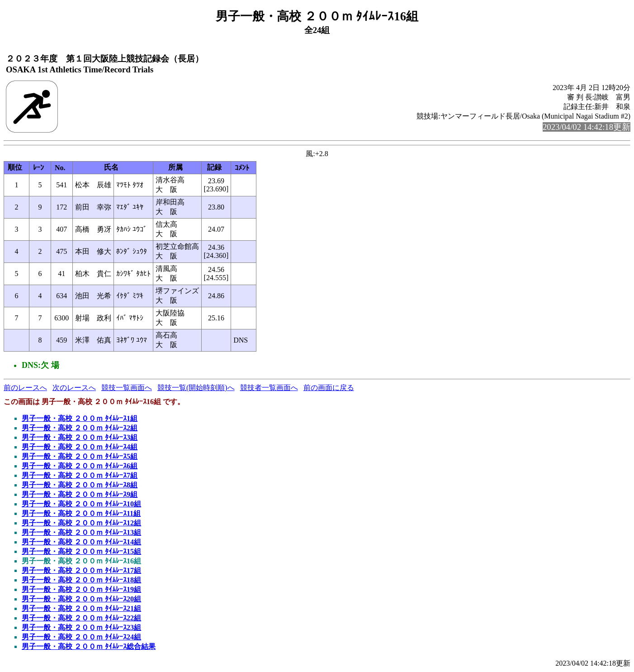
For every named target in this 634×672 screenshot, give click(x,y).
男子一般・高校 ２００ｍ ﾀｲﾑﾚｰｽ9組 (80, 494)
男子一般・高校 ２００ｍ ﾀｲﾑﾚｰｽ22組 (81, 618)
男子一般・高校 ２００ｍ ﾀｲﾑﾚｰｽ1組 (80, 418)
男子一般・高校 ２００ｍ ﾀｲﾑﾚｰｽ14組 (81, 542)
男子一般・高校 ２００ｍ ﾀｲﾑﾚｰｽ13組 (81, 532)
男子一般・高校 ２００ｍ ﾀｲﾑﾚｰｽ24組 (81, 637)
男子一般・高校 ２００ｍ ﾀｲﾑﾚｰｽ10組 (81, 504)
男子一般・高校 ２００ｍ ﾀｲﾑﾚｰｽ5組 (80, 456)
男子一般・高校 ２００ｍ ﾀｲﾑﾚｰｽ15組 (81, 551)
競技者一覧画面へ (269, 388)
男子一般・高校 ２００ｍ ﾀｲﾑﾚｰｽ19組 (81, 589)
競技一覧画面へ (127, 388)
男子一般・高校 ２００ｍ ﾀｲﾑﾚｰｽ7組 (80, 475)
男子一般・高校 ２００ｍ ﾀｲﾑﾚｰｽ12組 (81, 523)
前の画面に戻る (329, 388)
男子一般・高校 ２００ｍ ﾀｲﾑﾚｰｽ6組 (80, 466)
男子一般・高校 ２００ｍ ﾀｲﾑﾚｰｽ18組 (81, 580)
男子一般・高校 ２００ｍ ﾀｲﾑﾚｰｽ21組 (81, 608)
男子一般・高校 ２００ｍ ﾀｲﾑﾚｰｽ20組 (81, 599)
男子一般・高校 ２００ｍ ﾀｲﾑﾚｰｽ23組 (81, 627)
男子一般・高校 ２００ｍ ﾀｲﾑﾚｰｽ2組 (80, 428)
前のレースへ (25, 388)
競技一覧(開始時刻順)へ (196, 388)
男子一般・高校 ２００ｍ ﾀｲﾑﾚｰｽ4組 (80, 447)
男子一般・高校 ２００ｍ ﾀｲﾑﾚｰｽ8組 (80, 485)
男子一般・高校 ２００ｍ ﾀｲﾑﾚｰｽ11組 (81, 513)
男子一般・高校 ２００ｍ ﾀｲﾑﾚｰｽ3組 (80, 437)
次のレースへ (74, 388)
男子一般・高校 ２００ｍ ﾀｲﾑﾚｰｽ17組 (81, 570)
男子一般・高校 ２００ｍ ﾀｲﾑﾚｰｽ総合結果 (89, 646)
